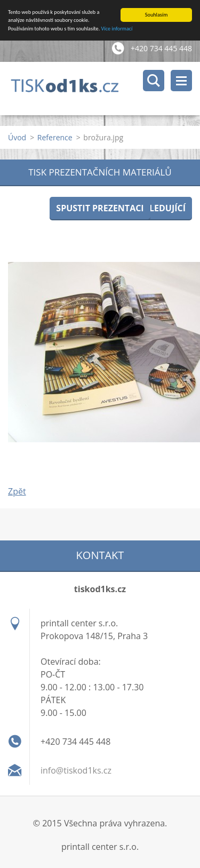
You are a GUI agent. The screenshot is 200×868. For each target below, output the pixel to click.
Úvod (17, 137)
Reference (55, 137)
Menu (181, 81)
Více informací (117, 29)
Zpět (17, 491)
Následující (159, 208)
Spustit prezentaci (100, 208)
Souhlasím (156, 15)
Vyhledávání (154, 81)
